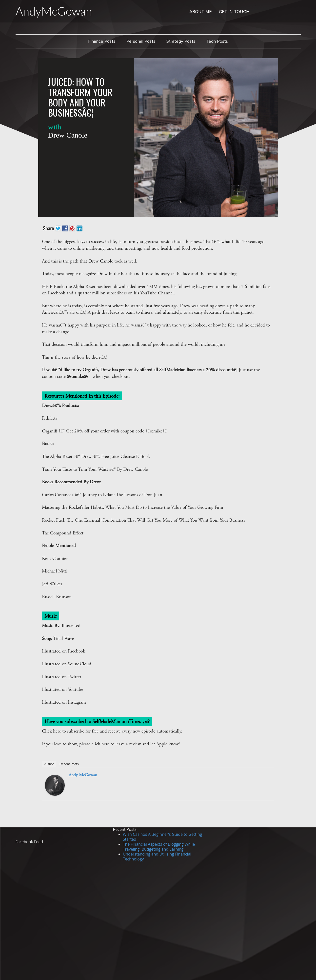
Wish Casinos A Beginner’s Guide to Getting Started (163, 837)
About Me (200, 12)
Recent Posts (69, 764)
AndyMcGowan (54, 11)
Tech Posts (217, 41)
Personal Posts (141, 41)
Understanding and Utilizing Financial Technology (157, 857)
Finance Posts (102, 41)
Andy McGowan (83, 775)
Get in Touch (234, 12)
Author (49, 764)
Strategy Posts (181, 41)
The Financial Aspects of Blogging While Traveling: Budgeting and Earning (159, 847)
